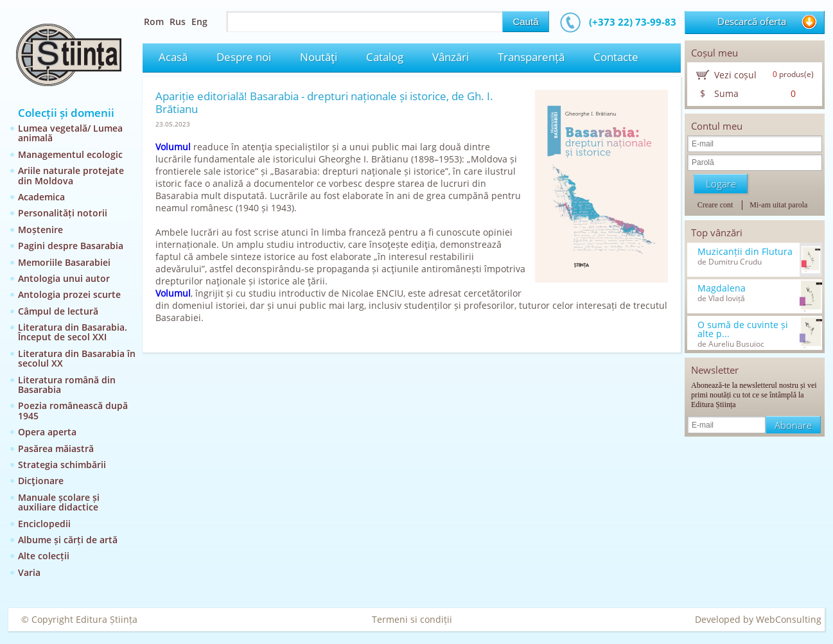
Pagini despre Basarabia (71, 246)
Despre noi (244, 57)
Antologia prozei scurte (69, 294)
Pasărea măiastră (56, 448)
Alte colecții (44, 556)
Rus (178, 22)
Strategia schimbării (62, 465)
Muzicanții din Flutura (745, 252)
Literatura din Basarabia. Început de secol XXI (73, 332)
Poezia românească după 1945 (73, 410)
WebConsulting (789, 619)
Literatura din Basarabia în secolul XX (77, 358)
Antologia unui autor (64, 278)
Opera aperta (47, 432)
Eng (199, 22)
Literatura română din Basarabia (67, 385)
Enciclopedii (44, 524)
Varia (29, 572)
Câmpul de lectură (58, 311)
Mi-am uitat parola (778, 205)
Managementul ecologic (70, 154)
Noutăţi (319, 57)
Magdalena (722, 288)
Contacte (616, 57)
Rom (154, 22)
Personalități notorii (63, 213)
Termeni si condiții (412, 619)
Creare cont (715, 205)
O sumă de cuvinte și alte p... (743, 329)
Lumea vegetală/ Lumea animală (70, 133)
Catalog (385, 57)
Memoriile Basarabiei (64, 262)
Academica (41, 197)
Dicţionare (41, 481)
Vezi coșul (735, 75)
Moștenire (40, 230)
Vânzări (451, 57)
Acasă (173, 57)
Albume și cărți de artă (68, 540)
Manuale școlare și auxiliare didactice (59, 502)
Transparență (531, 57)
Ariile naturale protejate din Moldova (71, 175)
